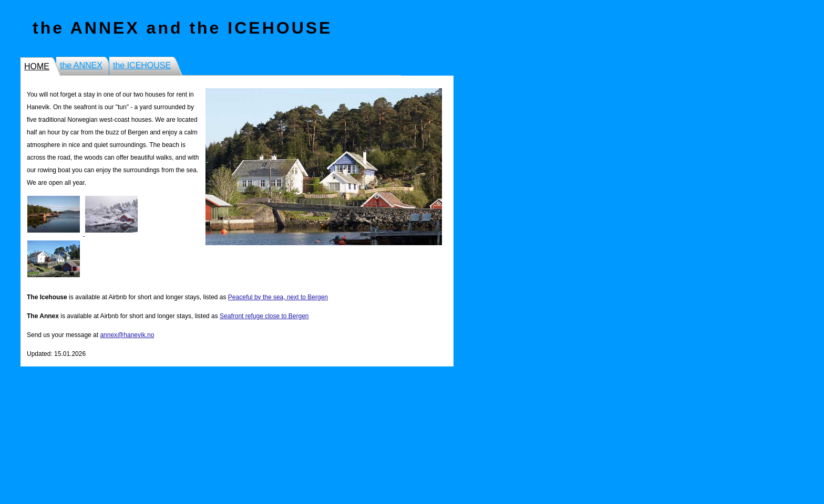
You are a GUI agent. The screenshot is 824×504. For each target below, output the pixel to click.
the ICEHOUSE (142, 65)
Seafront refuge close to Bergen (264, 316)
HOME (37, 66)
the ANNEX (81, 65)
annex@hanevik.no (127, 335)
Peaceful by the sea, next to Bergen (278, 297)
